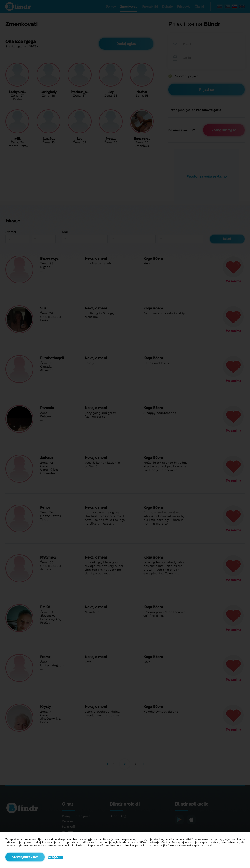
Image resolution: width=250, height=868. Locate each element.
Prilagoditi (55, 857)
